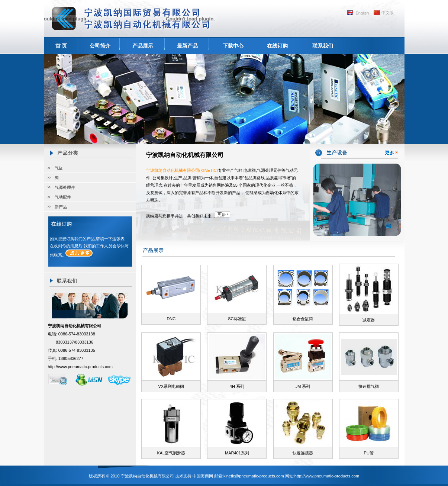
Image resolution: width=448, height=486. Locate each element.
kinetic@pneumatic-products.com (254, 476)
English (362, 13)
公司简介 (100, 46)
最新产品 (187, 46)
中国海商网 (203, 476)
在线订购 (277, 46)
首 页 (61, 46)
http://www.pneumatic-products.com (80, 367)
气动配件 (63, 197)
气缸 (59, 168)
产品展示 (143, 46)
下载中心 (233, 46)
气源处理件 (65, 187)
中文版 (388, 13)
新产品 (61, 207)
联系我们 (323, 46)
